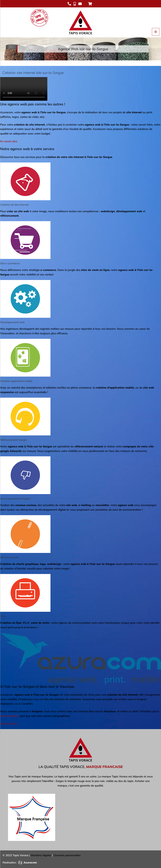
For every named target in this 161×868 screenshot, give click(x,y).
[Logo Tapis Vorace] (81, 9)
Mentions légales (41, 855)
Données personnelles (67, 855)
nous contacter (9, 716)
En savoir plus (9, 141)
